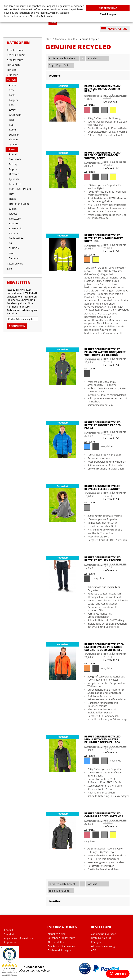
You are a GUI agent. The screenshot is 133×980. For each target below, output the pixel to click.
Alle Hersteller (56, 942)
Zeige (52, 65)
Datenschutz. (49, 16)
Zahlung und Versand (104, 934)
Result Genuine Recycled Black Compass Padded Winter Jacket (102, 155)
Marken (59, 39)
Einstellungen (108, 14)
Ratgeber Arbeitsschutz (61, 938)
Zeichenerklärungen (59, 950)
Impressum (11, 942)
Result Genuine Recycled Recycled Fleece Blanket (102, 487)
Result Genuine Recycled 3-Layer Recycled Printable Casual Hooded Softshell (104, 647)
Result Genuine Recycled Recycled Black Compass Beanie (102, 88)
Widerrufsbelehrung (103, 946)
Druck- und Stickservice (61, 946)
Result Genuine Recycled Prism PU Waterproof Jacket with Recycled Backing (105, 352)
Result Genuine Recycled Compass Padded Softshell (104, 815)
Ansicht (92, 58)
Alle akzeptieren (108, 8)
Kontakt (9, 930)
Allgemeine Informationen (19, 938)
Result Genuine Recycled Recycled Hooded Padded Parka (103, 425)
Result (71, 39)
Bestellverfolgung (101, 938)
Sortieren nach (57, 58)
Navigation (118, 29)
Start (49, 39)
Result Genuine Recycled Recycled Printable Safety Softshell (104, 238)
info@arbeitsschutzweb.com (34, 971)
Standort (9, 934)
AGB (94, 950)
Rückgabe (97, 942)
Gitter (101, 58)
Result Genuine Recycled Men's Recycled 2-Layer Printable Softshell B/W (102, 739)
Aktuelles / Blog (57, 934)
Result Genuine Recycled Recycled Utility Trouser (103, 559)
